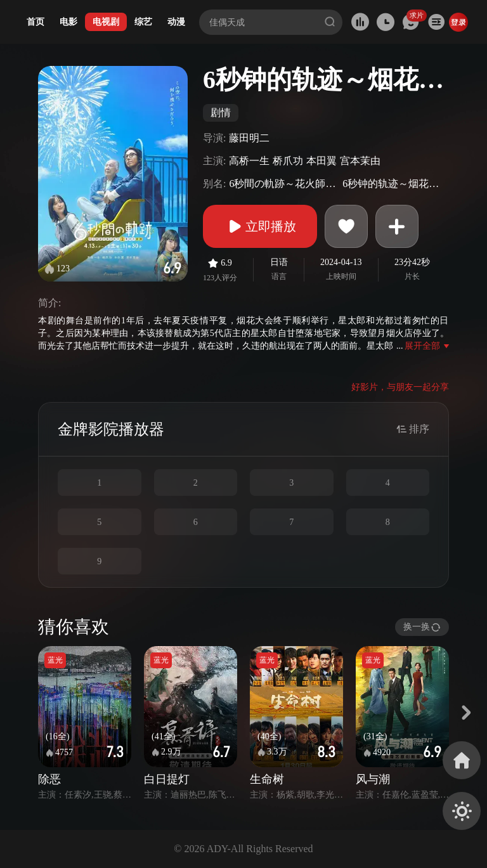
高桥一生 (249, 161)
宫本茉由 (360, 161)
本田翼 (321, 161)
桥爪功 (288, 161)
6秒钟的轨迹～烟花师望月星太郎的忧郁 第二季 (394, 184)
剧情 (221, 113)
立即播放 (260, 226)
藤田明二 (249, 138)
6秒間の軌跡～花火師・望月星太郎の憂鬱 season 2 (284, 184)
